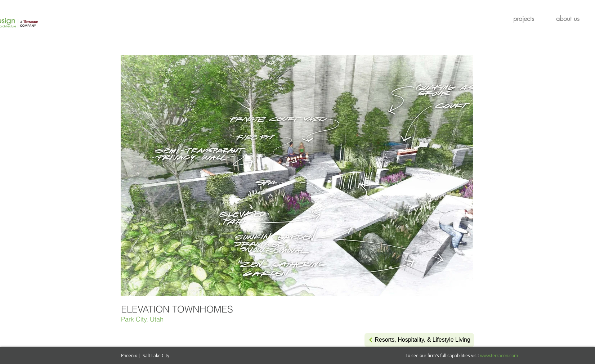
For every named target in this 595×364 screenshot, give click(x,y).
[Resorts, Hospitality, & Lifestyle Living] (419, 340)
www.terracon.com (499, 355)
